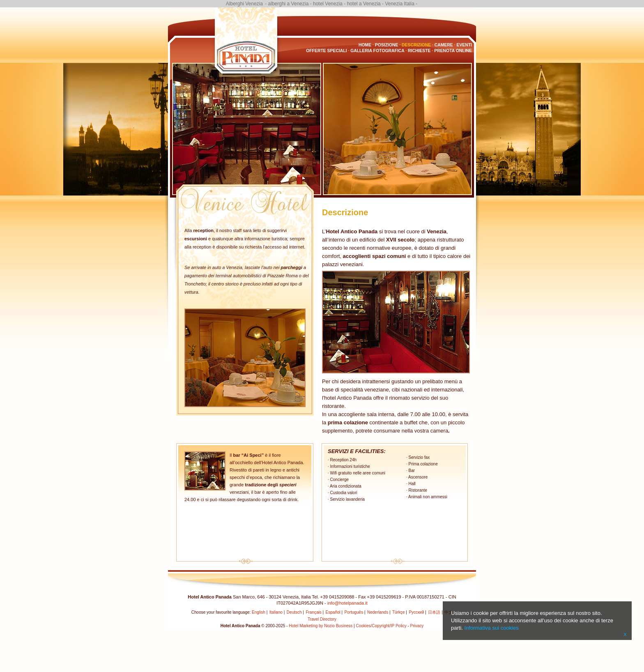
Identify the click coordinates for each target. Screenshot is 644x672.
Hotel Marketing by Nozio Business (321, 626)
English (259, 612)
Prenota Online (453, 51)
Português (354, 612)
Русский (416, 612)
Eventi (464, 45)
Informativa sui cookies (492, 628)
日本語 (434, 612)
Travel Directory (322, 619)
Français (313, 612)
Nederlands (378, 612)
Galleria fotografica (377, 51)
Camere (444, 45)
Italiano (276, 612)
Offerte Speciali (326, 51)
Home (365, 45)
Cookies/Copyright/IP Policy (381, 626)
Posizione (387, 45)
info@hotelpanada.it (347, 603)
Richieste (419, 51)
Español (333, 612)
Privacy (417, 626)
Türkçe (399, 612)
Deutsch (294, 612)
